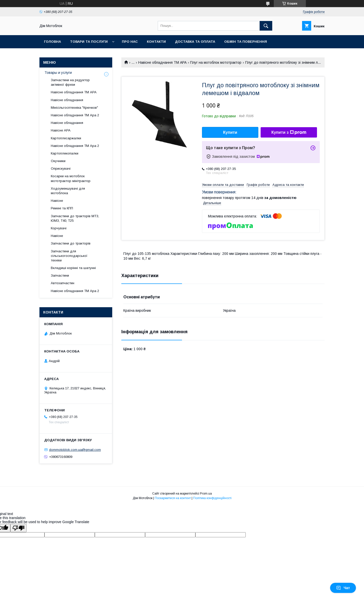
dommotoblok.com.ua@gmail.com (75, 450)
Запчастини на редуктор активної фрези (70, 82)
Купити (230, 132)
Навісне (57, 201)
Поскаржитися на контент (173, 498)
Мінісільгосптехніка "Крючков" (74, 108)
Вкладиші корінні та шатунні (73, 268)
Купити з (289, 132)
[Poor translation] (18, 528)
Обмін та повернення (246, 42)
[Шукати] (266, 26)
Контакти (156, 42)
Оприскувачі (61, 169)
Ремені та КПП (62, 208)
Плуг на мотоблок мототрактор (216, 62)
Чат (343, 588)
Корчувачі (59, 228)
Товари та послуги (89, 42)
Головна (52, 42)
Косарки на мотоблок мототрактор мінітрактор (71, 178)
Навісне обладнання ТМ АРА (162, 62)
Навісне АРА (61, 130)
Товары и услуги (58, 73)
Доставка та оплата (195, 42)
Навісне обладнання (67, 100)
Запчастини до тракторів (71, 243)
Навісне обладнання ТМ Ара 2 (75, 115)
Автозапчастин (63, 283)
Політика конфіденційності (212, 498)
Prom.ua (206, 494)
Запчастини (60, 275)
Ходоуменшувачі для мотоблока (68, 191)
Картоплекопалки (65, 153)
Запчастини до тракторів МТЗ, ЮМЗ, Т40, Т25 (75, 218)
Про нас (130, 42)
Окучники (58, 161)
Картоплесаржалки (66, 138)
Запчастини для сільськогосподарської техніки (69, 256)
